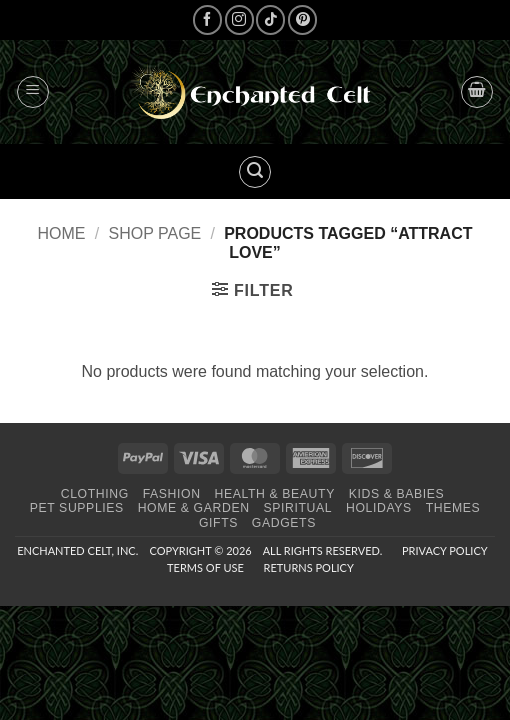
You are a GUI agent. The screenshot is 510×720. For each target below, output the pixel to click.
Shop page (154, 233)
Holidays (379, 508)
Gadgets (284, 523)
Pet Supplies (77, 508)
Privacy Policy (444, 550)
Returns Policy (309, 567)
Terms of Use (205, 567)
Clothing (95, 494)
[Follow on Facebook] (207, 19)
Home (62, 233)
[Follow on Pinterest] (302, 19)
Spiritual (297, 508)
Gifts (218, 523)
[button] (33, 92)
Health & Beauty (274, 494)
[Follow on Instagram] (239, 19)
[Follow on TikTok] (270, 19)
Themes (453, 508)
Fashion (172, 494)
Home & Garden (194, 508)
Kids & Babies (397, 494)
